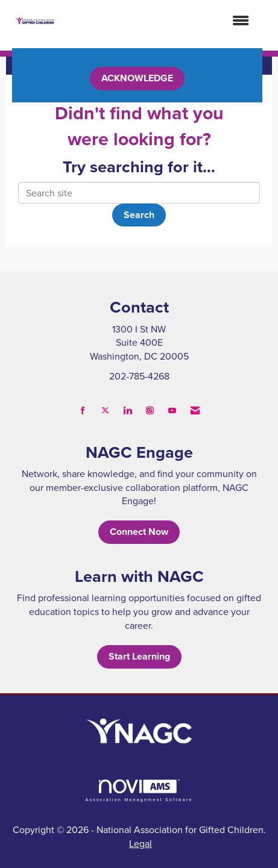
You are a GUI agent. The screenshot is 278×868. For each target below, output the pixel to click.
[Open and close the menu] (158, 21)
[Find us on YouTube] (172, 411)
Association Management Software (139, 791)
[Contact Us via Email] (195, 411)
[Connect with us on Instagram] (150, 411)
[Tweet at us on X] (105, 411)
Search (139, 215)
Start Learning (139, 656)
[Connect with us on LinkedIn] (128, 411)
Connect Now (139, 532)
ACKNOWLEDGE (137, 78)
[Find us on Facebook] (83, 411)
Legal (141, 843)
